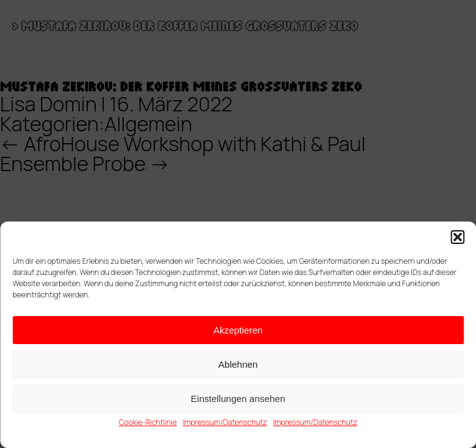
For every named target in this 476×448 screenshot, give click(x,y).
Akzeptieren (238, 330)
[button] (457, 237)
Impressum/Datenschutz (225, 422)
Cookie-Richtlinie (148, 422)
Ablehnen (238, 364)
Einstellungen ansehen (238, 399)
